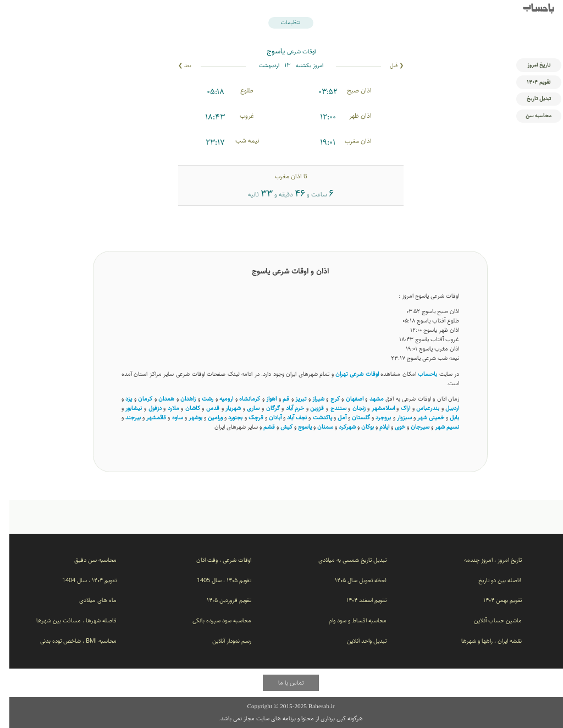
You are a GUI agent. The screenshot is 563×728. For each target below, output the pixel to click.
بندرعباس (418, 408)
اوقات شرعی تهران (347, 374)
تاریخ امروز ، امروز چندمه (484, 560)
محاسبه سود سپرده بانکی (212, 620)
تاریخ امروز (529, 65)
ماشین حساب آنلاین (489, 620)
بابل (445, 417)
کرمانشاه (240, 399)
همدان (157, 399)
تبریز (291, 399)
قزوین (308, 408)
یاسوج (296, 427)
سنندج (329, 408)
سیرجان (411, 427)
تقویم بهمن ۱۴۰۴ (493, 600)
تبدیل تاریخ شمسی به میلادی (343, 560)
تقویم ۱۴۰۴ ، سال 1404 (80, 580)
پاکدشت (313, 417)
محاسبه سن (529, 116)
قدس (203, 408)
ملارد (164, 408)
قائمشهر (147, 417)
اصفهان (345, 399)
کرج (326, 399)
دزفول (146, 408)
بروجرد (374, 417)
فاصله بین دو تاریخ (491, 580)
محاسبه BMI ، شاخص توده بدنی (69, 641)
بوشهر (186, 417)
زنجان (350, 408)
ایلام (375, 427)
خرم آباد (286, 408)
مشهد (367, 399)
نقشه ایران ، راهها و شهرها (482, 641)
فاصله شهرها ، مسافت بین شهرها (67, 620)
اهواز (262, 399)
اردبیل (443, 408)
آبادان (266, 417)
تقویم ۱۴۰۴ (529, 82)
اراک (396, 408)
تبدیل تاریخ (529, 98)
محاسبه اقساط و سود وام (348, 620)
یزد (119, 399)
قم (277, 399)
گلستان (352, 417)
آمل (333, 417)
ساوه (168, 417)
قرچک (247, 417)
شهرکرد (338, 427)
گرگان (264, 408)
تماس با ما (281, 683)
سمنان (316, 427)
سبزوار (395, 417)
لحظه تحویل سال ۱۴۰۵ (351, 580)
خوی (391, 427)
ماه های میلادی (89, 600)
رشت (198, 399)
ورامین (206, 417)
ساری (244, 408)
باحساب (529, 9)
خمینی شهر (421, 417)
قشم (260, 427)
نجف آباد (288, 417)
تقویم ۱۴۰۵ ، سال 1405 (215, 580)
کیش (277, 427)
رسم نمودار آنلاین (222, 641)
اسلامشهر (374, 408)
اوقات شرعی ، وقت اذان (214, 560)
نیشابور (124, 408)
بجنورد (226, 417)
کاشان (183, 408)
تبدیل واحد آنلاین (357, 641)
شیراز (309, 399)
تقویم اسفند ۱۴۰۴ (357, 600)
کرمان (136, 399)
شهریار (224, 408)
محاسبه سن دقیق (86, 560)
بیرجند (124, 417)
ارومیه (217, 399)
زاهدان (179, 399)
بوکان (358, 427)
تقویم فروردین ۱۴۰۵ (220, 600)
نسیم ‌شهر (438, 427)
